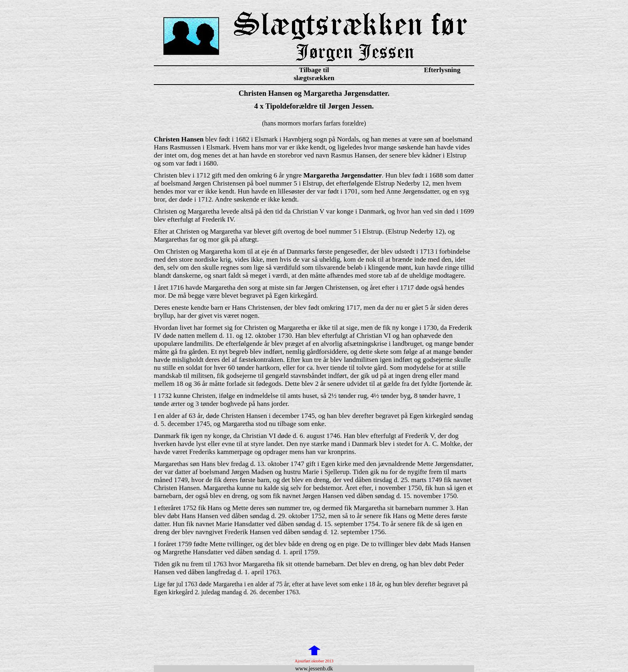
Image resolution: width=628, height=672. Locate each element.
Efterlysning (442, 70)
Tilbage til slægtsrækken (314, 74)
